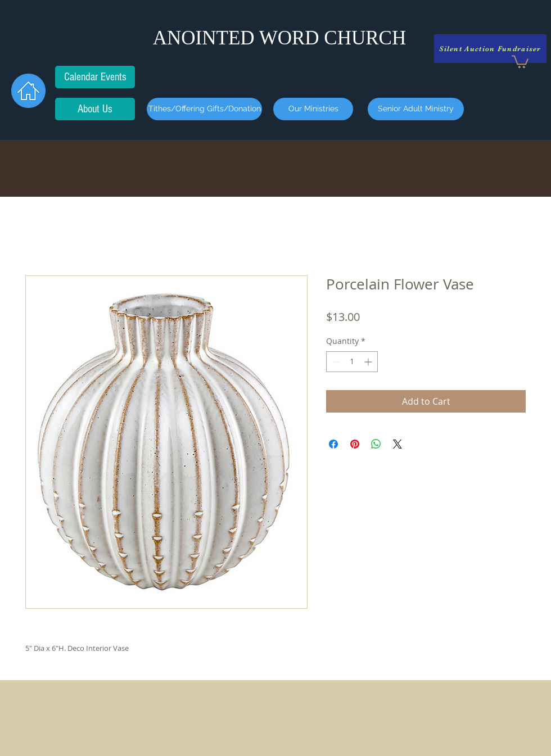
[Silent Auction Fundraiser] (490, 49)
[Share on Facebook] (333, 444)
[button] (520, 61)
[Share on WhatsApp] (376, 444)
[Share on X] (398, 444)
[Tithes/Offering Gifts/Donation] (204, 109)
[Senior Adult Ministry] (416, 109)
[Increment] (369, 362)
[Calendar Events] (95, 77)
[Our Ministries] (313, 109)
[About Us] (95, 109)
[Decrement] (335, 362)
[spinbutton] (352, 362)
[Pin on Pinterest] (355, 444)
